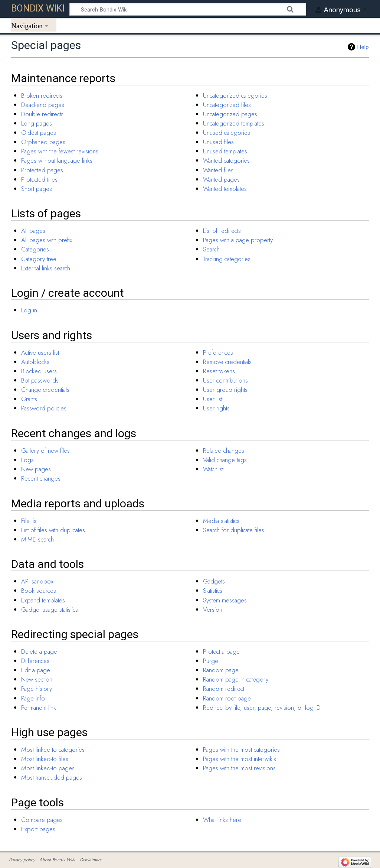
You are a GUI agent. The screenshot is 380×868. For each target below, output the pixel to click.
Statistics (213, 591)
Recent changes (41, 478)
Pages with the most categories (241, 750)
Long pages (37, 123)
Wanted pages (221, 179)
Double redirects (42, 114)
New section (37, 679)
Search (211, 249)
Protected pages (42, 170)
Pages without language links (57, 160)
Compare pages (42, 820)
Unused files (218, 142)
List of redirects (222, 231)
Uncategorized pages (230, 114)
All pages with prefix (47, 240)
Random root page (227, 698)
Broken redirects (42, 95)
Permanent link (39, 708)
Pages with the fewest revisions (60, 151)
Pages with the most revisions (239, 768)
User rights (216, 408)
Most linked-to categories (53, 750)
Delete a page (39, 651)
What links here (222, 820)
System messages (225, 600)
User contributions (225, 380)
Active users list (40, 352)
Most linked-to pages (48, 768)
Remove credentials (227, 362)
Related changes (224, 451)
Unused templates (225, 151)
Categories (35, 249)
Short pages (37, 189)
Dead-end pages (43, 105)
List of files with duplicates (53, 530)
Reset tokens (219, 371)
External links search (46, 268)
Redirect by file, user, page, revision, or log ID (262, 708)
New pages (36, 469)
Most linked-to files (45, 759)
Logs (27, 460)
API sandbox (37, 581)
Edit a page (36, 670)
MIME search (37, 539)
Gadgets (214, 581)
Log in (29, 310)
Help (363, 47)
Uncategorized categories (235, 95)
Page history (37, 689)
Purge (211, 661)
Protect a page (221, 651)
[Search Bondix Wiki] (188, 9)
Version (213, 609)
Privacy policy (22, 860)
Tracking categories (227, 259)
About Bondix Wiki (57, 860)
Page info (33, 698)
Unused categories (227, 133)
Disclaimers (91, 860)
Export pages (38, 829)
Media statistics (221, 521)
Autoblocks (35, 362)
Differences (35, 661)
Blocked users (39, 371)
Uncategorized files (227, 105)
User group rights (225, 390)
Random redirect (224, 689)
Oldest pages (39, 133)
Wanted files (218, 170)
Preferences (218, 352)
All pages (33, 231)
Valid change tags (225, 460)
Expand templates (43, 600)
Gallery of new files (45, 451)
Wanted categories (226, 160)
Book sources (39, 591)
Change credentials (45, 390)
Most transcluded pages (52, 777)
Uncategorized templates (234, 123)
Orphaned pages (43, 142)
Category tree (39, 259)
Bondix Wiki (38, 8)
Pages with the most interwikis (240, 759)
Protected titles (39, 179)
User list (213, 399)
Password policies (44, 408)
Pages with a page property (238, 240)
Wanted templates (225, 189)
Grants (29, 399)
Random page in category (236, 679)
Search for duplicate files (234, 530)
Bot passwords (40, 380)
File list (29, 521)
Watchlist (213, 469)
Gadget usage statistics (50, 609)
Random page (221, 670)
